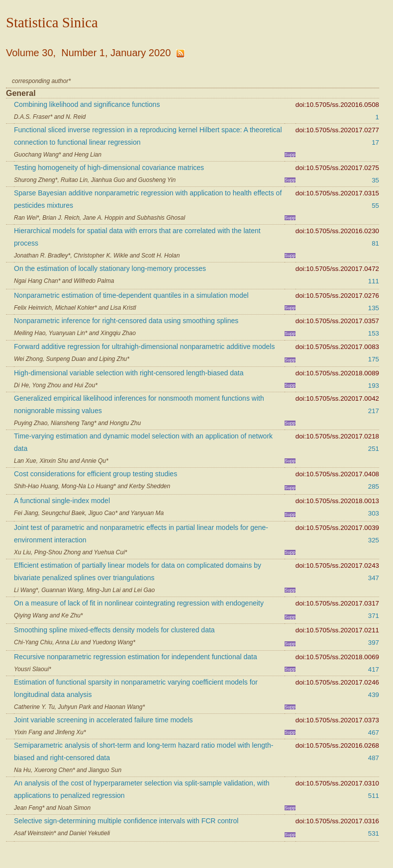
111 (374, 281)
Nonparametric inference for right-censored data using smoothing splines (126, 321)
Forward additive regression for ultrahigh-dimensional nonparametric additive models (144, 347)
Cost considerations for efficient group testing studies (96, 474)
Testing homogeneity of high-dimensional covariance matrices (109, 168)
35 (375, 180)
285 (374, 486)
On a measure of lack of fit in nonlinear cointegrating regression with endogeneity (139, 603)
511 (374, 796)
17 (375, 142)
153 (374, 333)
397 (374, 643)
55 (375, 206)
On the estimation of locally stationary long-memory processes (110, 268)
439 (374, 695)
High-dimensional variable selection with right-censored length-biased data (129, 373)
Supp (290, 155)
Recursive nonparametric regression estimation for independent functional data (136, 657)
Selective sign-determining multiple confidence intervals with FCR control (126, 821)
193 (374, 386)
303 (374, 513)
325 (374, 540)
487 (374, 758)
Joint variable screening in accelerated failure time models (103, 720)
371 (374, 616)
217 (374, 411)
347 (374, 578)
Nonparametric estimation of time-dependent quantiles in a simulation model (131, 295)
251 (374, 449)
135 (374, 308)
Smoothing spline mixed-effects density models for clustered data (114, 630)
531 (374, 833)
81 (375, 243)
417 (374, 669)
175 (374, 359)
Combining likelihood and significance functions (87, 104)
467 (374, 733)
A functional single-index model (62, 501)
